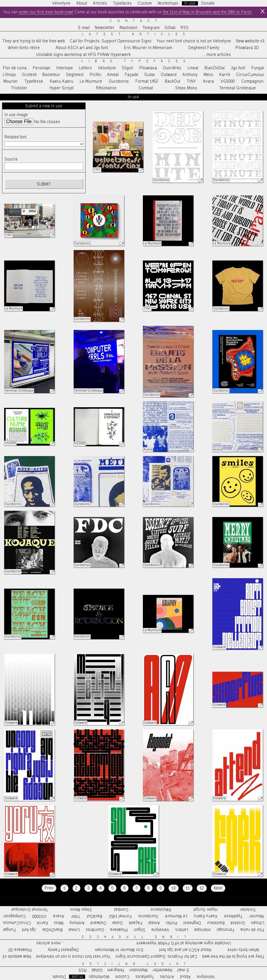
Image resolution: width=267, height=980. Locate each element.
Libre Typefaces (136, 61)
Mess (208, 75)
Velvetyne (61, 3)
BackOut (173, 81)
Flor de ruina (15, 68)
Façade (132, 75)
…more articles (217, 55)
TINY (192, 81)
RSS (185, 28)
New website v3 (250, 41)
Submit (44, 184)
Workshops (168, 3)
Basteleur (51, 75)
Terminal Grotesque (238, 88)
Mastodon (129, 28)
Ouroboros (119, 81)
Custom (145, 3)
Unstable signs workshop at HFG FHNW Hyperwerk (83, 55)
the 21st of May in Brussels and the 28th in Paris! (207, 12)
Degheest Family (204, 48)
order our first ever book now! (46, 12)
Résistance (106, 88)
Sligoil (128, 68)
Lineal (193, 68)
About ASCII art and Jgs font (82, 48)
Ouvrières (172, 68)
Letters (86, 68)
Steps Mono (186, 88)
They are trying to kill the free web (34, 41)
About (82, 3)
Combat (146, 88)
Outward (169, 75)
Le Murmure (91, 81)
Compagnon (253, 81)
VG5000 (228, 81)
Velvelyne (107, 68)
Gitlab (170, 28)
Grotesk (29, 75)
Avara (208, 81)
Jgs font (238, 68)
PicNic (96, 75)
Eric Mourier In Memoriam (148, 48)
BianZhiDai (215, 68)
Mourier (11, 81)
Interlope (65, 68)
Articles (100, 3)
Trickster (19, 88)
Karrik (225, 75)
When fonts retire (24, 48)
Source (11, 159)
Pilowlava (148, 68)
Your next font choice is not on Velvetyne (194, 41)
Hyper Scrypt (62, 88)
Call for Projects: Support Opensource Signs (111, 41)
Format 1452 (147, 81)
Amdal (113, 75)
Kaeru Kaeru (62, 81)
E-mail (84, 28)
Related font (16, 137)
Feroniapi (42, 68)
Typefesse (34, 81)
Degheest (75, 75)
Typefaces (122, 3)
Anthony (190, 75)
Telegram (151, 28)
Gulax (150, 75)
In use (190, 3)
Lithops (10, 75)
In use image (16, 115)
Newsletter (105, 28)
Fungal (258, 68)
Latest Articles (136, 34)
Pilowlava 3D (247, 48)
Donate (208, 3)
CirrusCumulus (250, 75)
